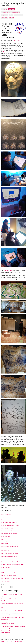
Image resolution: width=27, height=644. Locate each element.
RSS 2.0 (22, 641)
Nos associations (6, 12)
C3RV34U (4, 52)
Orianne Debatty (16, 40)
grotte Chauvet (7, 271)
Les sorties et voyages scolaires (9, 534)
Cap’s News (5, 15)
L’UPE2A (4, 539)
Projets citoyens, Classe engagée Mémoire (12, 570)
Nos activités (12, 9)
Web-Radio (5, 18)
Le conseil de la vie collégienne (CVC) (11, 562)
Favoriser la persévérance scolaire (10, 556)
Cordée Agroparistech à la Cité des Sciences (12, 603)
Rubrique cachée (18, 15)
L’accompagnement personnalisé (9, 523)
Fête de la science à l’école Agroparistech (12, 610)
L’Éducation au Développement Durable (11, 525)
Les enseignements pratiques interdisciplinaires (13, 520)
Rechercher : (5, 585)
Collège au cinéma (6, 536)
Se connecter (11, 641)
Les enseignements (6, 514)
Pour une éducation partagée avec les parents (13, 565)
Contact (17, 641)
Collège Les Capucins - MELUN (13, 4)
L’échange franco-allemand (8, 573)
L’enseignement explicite (7, 559)
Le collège (4, 9)
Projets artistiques (6, 567)
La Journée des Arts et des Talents (10, 553)
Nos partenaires (16, 12)
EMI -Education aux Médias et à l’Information (12, 578)
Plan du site (4, 641)
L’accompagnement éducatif (8, 531)
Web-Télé (12, 18)
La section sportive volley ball (9, 576)
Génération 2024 (6, 581)
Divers (11, 15)
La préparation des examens (8, 528)
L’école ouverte (5, 551)
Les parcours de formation (8, 517)
